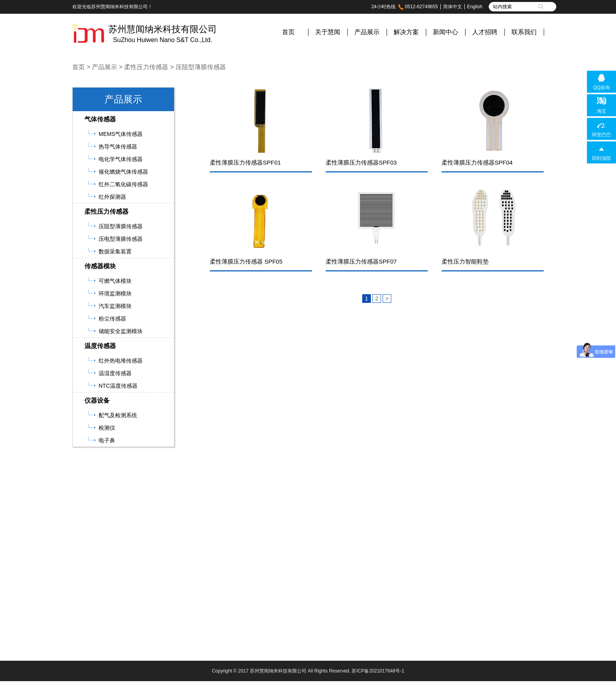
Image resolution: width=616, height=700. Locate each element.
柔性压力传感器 (146, 67)
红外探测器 (112, 197)
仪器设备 (97, 400)
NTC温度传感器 (118, 386)
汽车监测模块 (115, 306)
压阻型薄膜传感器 (201, 67)
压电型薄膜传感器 (121, 239)
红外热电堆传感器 (121, 361)
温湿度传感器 (115, 373)
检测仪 (107, 428)
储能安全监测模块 (121, 331)
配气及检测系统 (118, 415)
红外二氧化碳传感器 (123, 184)
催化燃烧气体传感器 (123, 172)
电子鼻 (107, 440)
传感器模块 (100, 266)
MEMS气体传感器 (121, 134)
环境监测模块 (115, 293)
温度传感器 (100, 346)
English (475, 7)
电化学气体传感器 (121, 159)
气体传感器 (100, 119)
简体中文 (453, 7)
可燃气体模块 (115, 281)
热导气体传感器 (118, 147)
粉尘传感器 (112, 319)
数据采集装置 (115, 251)
